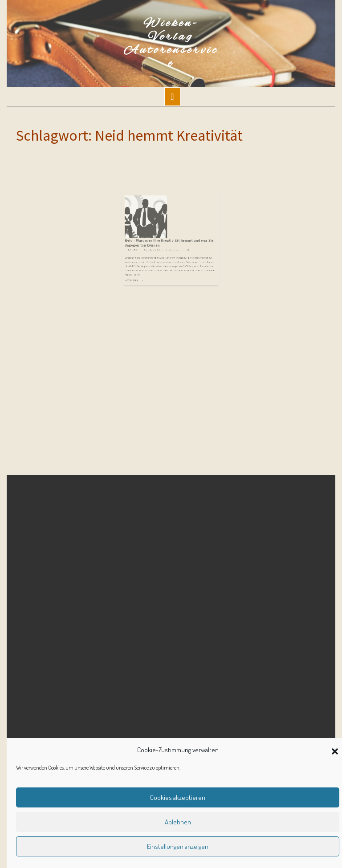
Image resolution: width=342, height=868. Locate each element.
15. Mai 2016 (145, 236)
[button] (335, 750)
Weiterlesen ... (145, 257)
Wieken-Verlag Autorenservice (171, 44)
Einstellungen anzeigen (178, 846)
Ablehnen (178, 822)
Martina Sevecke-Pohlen (159, 236)
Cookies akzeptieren (178, 797)
